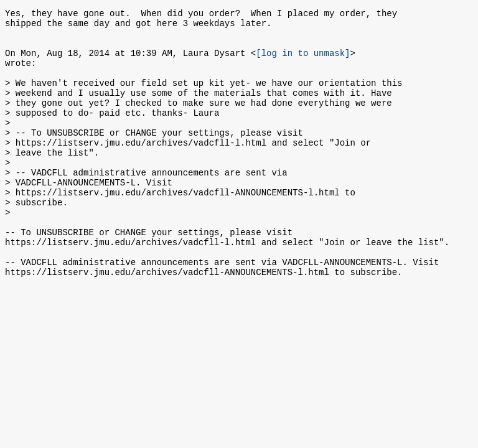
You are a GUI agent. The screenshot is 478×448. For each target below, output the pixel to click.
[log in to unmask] (303, 62)
